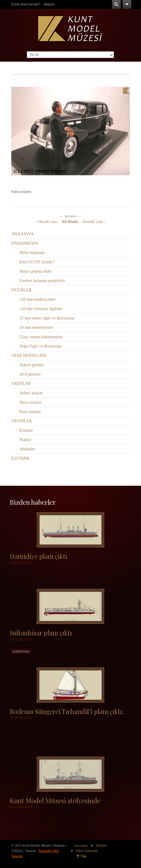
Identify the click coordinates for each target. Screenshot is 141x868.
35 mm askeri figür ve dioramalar (47, 318)
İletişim (49, 4)
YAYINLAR (21, 421)
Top (84, 856)
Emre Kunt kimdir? (26, 4)
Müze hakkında (32, 253)
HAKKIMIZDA (24, 243)
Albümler (27, 449)
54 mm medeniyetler (36, 327)
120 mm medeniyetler (37, 299)
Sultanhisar (21, 651)
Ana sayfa (81, 845)
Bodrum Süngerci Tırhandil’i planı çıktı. (67, 711)
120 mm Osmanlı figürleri (41, 309)
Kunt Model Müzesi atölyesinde (55, 800)
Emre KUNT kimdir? (37, 262)
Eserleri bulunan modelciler (42, 281)
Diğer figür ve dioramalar (40, 346)
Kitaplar (26, 430)
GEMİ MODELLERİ (29, 356)
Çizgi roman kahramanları (41, 337)
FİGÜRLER (21, 290)
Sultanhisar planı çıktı (41, 633)
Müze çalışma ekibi (35, 271)
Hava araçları (30, 402)
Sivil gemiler (30, 374)
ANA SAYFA (22, 234)
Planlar (25, 440)
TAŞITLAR (21, 384)
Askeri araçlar (31, 393)
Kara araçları (21, 192)
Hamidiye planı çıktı (38, 556)
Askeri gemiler (32, 365)
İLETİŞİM (20, 458)
